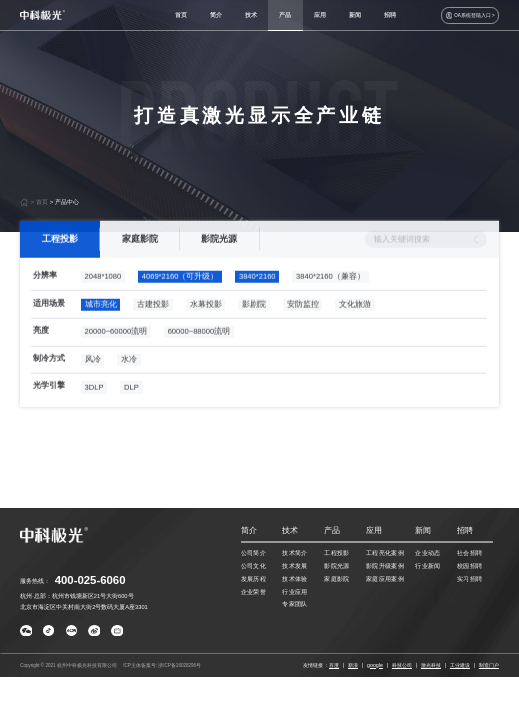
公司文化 (254, 566)
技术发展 (295, 566)
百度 (334, 665)
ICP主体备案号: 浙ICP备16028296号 (162, 665)
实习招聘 (470, 579)
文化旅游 (355, 322)
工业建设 (460, 665)
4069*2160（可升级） (180, 295)
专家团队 (295, 604)
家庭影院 (140, 257)
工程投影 (60, 257)
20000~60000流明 (116, 350)
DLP (131, 405)
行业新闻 (428, 566)
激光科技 (431, 665)
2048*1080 (103, 295)
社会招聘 (470, 553)
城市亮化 (101, 322)
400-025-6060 (90, 580)
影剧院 (254, 322)
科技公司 (402, 665)
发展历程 (254, 579)
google (375, 665)
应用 (320, 15)
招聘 (390, 15)
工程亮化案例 (385, 553)
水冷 (129, 377)
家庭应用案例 (385, 579)
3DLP (94, 405)
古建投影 (153, 322)
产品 (285, 15)
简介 (216, 15)
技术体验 (295, 579)
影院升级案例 (385, 566)
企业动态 (428, 553)
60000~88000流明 (199, 350)
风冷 (93, 377)
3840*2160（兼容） (330, 295)
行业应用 (295, 592)
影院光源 (220, 257)
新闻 (355, 15)
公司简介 (254, 553)
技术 (251, 15)
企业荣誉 (254, 592)
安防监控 (303, 322)
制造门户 (489, 665)
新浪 (353, 665)
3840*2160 (257, 295)
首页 (181, 15)
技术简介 (295, 553)
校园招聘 (470, 566)
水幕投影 (206, 322)
